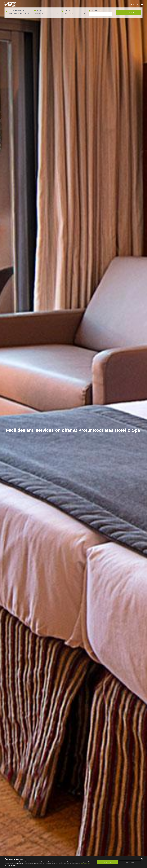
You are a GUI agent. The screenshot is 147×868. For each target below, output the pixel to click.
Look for (129, 855)
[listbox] (142, 859)
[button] (49, 866)
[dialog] (73, 862)
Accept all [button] (107, 862)
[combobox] (132, 4)
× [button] (145, 859)
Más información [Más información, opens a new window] (86, 864)
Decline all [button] (130, 862)
